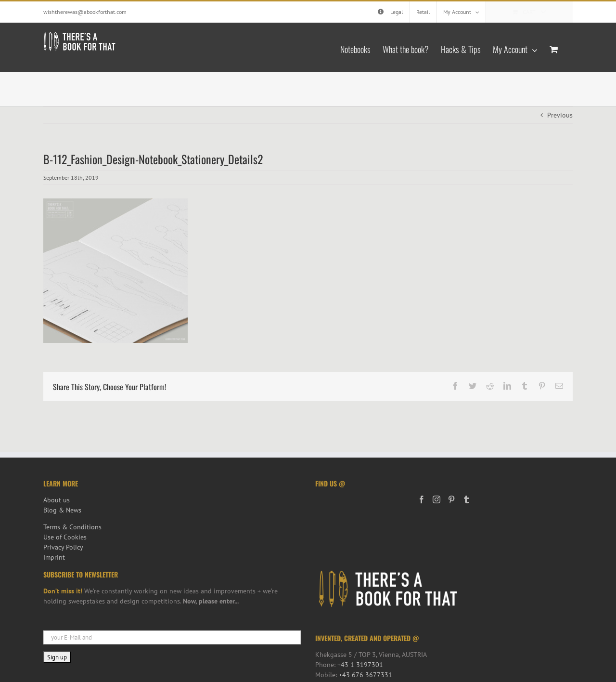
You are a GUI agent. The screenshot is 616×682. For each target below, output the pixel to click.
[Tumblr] (466, 499)
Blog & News (62, 510)
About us (57, 500)
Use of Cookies (65, 537)
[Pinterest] (451, 499)
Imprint (54, 557)
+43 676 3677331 (366, 675)
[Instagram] (436, 499)
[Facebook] (422, 499)
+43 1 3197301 (360, 665)
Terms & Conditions (72, 527)
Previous (560, 115)
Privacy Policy (63, 547)
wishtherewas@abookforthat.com (85, 12)
